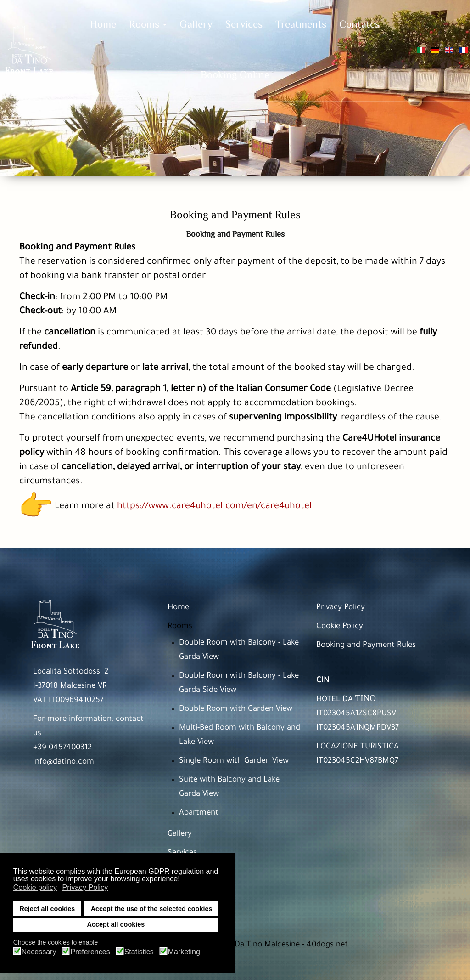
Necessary (39, 952)
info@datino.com (64, 762)
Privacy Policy (341, 608)
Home (178, 608)
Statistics (139, 952)
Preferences (90, 952)
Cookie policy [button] (35, 887)
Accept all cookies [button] (116, 924)
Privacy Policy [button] (85, 887)
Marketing (184, 952)
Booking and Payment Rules (366, 646)
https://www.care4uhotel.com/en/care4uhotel (214, 507)
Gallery (180, 835)
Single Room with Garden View (234, 762)
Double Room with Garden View (236, 710)
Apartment (199, 813)
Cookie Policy (340, 627)
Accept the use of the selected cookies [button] (152, 909)
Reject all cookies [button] (47, 909)
